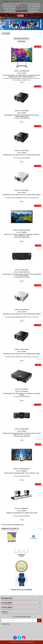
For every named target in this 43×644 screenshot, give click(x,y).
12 (33, 28)
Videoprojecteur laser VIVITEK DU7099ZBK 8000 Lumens (22, 354)
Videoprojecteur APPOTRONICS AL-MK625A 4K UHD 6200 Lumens (22, 394)
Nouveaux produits (21, 38)
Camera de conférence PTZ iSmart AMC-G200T (22, 513)
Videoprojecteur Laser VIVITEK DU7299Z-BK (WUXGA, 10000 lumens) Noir (22, 116)
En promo (22, 42)
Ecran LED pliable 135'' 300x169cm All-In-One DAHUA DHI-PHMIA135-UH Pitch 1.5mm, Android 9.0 (22, 76)
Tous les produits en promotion (13, 525)
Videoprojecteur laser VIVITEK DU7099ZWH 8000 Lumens (22, 314)
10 (29, 28)
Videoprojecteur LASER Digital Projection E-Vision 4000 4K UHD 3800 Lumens (22, 275)
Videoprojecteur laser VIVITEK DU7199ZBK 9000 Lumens (22, 155)
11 (31, 28)
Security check (6, 624)
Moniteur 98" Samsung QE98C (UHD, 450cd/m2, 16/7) (22, 473)
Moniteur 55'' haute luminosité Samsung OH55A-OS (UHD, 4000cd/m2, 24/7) (22, 235)
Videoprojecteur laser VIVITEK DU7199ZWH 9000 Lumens (22, 195)
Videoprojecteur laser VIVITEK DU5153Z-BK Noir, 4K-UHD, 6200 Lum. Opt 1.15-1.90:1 (22, 434)
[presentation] (14, 629)
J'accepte (21, 16)
